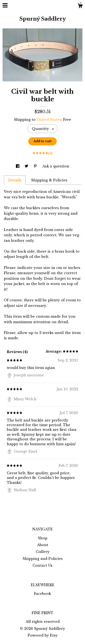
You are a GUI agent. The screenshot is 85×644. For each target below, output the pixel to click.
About (43, 545)
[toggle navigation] (5, 5)
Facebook (42, 594)
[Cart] (80, 6)
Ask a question (56, 166)
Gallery (43, 552)
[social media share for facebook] (18, 166)
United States (49, 120)
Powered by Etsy (43, 635)
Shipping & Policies (49, 180)
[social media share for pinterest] (36, 166)
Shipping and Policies (43, 559)
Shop (43, 538)
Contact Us (42, 565)
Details (15, 180)
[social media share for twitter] (27, 166)
